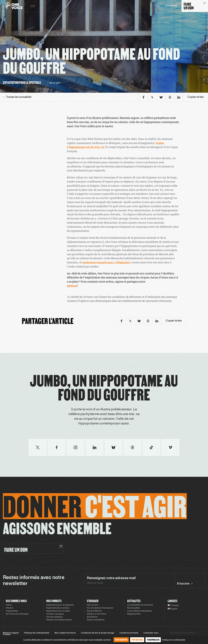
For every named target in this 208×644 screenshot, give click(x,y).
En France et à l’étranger (17, 614)
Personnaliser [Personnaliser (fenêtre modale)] (153, 640)
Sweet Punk (190, 633)
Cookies (7, 635)
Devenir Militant (94, 611)
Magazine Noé (134, 614)
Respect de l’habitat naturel (59, 620)
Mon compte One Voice (65, 633)
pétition (72, 286)
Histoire (10, 608)
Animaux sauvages (55, 614)
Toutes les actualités (17, 97)
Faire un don (93, 605)
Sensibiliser (92, 617)
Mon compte (171, 6)
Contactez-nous (151, 633)
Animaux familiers (55, 617)
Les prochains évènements (139, 611)
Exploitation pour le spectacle (60, 605)
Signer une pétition (96, 620)
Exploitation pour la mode (58, 611)
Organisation (12, 611)
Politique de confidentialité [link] (174, 640)
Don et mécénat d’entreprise (100, 608)
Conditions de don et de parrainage (98, 633)
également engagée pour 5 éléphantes (106, 262)
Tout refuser (137, 640)
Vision (9, 605)
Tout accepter (121, 640)
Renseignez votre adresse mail (111, 578)
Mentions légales (11, 633)
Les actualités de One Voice (140, 605)
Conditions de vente (129, 633)
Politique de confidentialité (37, 633)
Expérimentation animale (58, 608)
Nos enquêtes (134, 608)
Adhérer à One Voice (96, 614)
